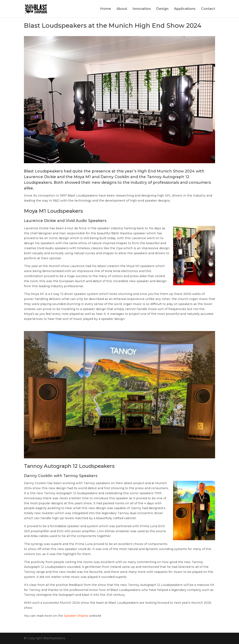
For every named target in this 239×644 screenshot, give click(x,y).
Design (162, 9)
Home (106, 9)
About (122, 9)
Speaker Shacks (76, 616)
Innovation (142, 9)
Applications (185, 9)
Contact (208, 9)
